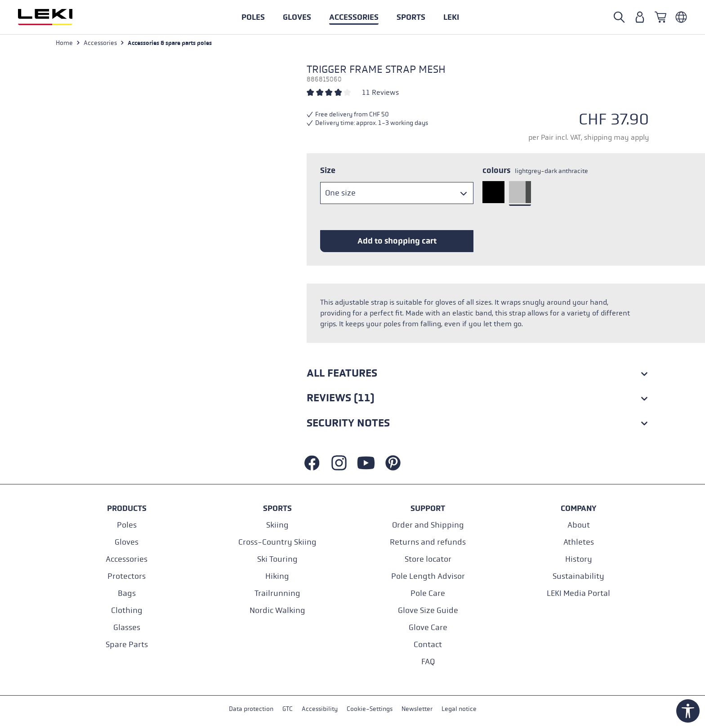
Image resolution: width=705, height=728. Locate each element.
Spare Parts (127, 645)
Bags (127, 593)
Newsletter (417, 709)
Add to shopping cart (397, 241)
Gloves (127, 542)
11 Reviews (380, 93)
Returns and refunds (428, 542)
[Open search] (619, 17)
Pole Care (428, 593)
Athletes (579, 542)
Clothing (127, 610)
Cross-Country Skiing (277, 542)
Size (328, 171)
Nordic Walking (277, 610)
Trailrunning (277, 593)
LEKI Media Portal (578, 593)
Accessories (127, 559)
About (579, 525)
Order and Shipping (428, 525)
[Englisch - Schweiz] (681, 17)
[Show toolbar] (688, 711)
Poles (127, 525)
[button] (411, 17)
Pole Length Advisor (428, 576)
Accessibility (320, 709)
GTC (288, 709)
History (579, 559)
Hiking (277, 576)
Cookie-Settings (370, 709)
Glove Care (428, 628)
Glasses (127, 628)
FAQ (428, 662)
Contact (428, 645)
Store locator (428, 559)
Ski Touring (277, 559)
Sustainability (578, 576)
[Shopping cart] (660, 17)
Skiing (277, 525)
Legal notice (459, 709)
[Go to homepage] (55, 17)
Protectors (127, 576)
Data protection (251, 709)
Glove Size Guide (428, 610)
